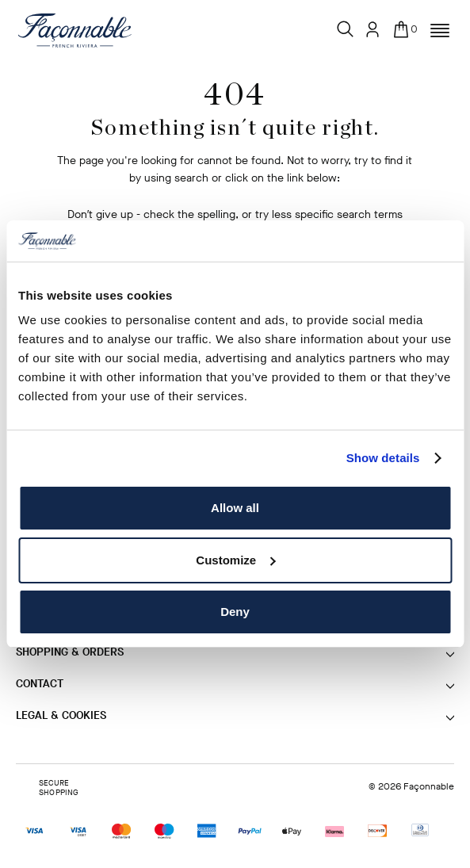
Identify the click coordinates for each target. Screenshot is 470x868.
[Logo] (75, 30)
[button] (440, 31)
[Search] (346, 25)
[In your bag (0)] (405, 25)
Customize (235, 560)
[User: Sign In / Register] (373, 29)
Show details (383, 458)
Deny (235, 612)
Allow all (235, 508)
